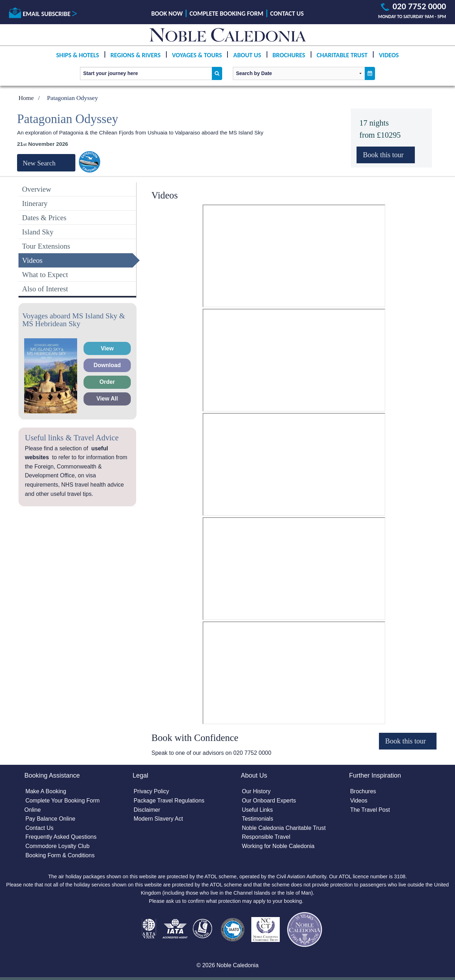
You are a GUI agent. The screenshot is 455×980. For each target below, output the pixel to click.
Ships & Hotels (78, 55)
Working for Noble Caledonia (278, 846)
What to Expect (45, 274)
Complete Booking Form (226, 14)
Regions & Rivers (136, 55)
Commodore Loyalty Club (57, 846)
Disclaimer (147, 810)
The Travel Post (370, 810)
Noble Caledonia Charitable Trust (284, 828)
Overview (37, 189)
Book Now (167, 14)
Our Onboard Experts (269, 801)
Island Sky (38, 232)
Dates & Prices (44, 218)
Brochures (289, 55)
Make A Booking (46, 791)
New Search (39, 163)
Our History (256, 791)
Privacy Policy (151, 791)
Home (26, 98)
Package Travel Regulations (169, 801)
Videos (389, 55)
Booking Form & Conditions (60, 855)
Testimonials (257, 819)
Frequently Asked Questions (61, 837)
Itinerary (35, 203)
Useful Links (257, 810)
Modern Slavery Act (158, 819)
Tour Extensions (46, 246)
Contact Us (287, 14)
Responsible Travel (266, 837)
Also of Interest (45, 289)
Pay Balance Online (50, 819)
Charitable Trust (342, 55)
